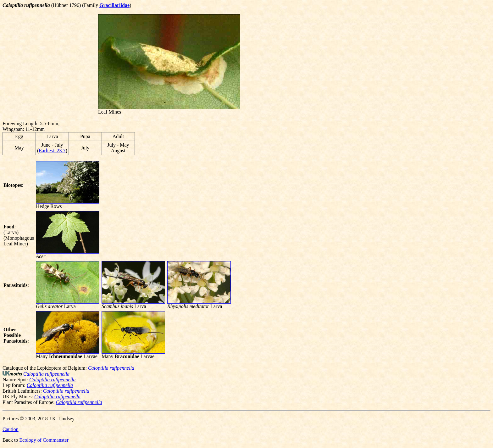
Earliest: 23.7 (52, 151)
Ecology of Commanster (44, 440)
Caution (11, 429)
